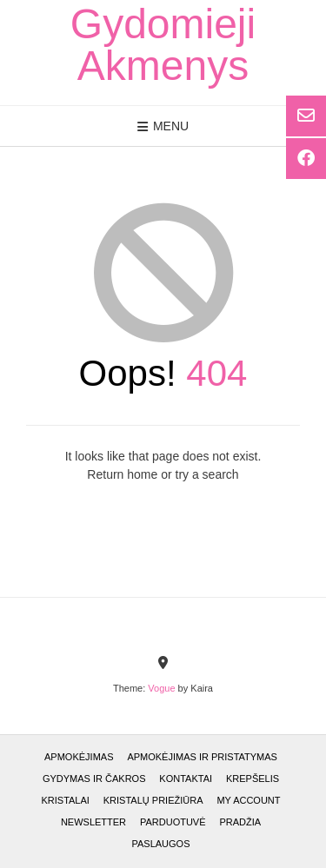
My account (248, 800)
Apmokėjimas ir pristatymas (202, 757)
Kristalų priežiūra (153, 800)
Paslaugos (160, 844)
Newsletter (93, 822)
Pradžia (240, 822)
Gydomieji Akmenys (163, 45)
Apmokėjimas (79, 757)
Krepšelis (253, 779)
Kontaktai (186, 779)
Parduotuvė (173, 822)
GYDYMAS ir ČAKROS (94, 779)
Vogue (161, 688)
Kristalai (65, 800)
